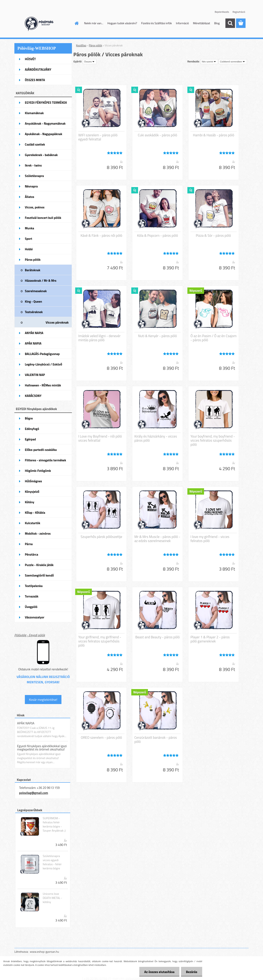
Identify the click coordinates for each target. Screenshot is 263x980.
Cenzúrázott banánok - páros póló (156, 740)
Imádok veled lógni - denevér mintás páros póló (99, 338)
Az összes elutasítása (159, 972)
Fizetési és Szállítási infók (156, 23)
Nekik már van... (94, 23)
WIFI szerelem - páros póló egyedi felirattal (98, 137)
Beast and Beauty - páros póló (158, 637)
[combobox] (209, 62)
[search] (230, 23)
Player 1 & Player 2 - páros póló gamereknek (210, 639)
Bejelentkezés (222, 12)
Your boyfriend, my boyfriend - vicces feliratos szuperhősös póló (213, 440)
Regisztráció (239, 12)
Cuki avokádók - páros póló (157, 135)
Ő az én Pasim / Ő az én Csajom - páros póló (213, 338)
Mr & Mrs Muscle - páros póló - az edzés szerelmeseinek (157, 539)
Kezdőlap (81, 45)
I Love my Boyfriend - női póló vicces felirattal (100, 438)
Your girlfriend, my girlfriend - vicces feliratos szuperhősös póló (100, 641)
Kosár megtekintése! (43, 700)
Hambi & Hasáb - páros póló (214, 135)
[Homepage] (76, 23)
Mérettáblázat (201, 23)
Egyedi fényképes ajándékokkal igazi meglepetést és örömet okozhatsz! (42, 748)
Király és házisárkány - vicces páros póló (156, 438)
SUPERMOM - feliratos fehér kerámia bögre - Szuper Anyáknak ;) (54, 824)
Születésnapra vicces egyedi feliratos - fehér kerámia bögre (52, 862)
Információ (182, 23)
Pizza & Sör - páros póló (213, 236)
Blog (217, 23)
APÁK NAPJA (26, 723)
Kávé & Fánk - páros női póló (101, 236)
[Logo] (43, 23)
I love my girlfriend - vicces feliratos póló (210, 539)
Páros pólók (96, 45)
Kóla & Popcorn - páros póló (157, 236)
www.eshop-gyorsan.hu (44, 952)
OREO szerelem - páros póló (101, 738)
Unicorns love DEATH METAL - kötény (52, 898)
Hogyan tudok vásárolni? (122, 23)
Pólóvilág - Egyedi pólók (30, 635)
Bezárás (191, 972)
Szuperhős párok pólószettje (101, 537)
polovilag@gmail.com (34, 793)
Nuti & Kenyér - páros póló (157, 336)
